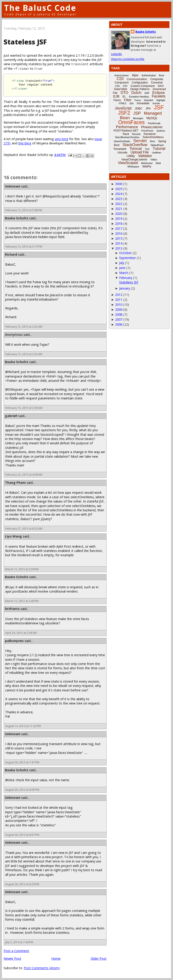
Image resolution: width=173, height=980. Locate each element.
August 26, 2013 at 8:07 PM (22, 835)
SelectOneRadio (122, 141)
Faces (117, 100)
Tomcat (136, 149)
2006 (119, 324)
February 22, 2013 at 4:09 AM (24, 475)
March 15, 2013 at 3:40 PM (22, 601)
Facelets (159, 96)
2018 (119, 224)
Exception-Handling (139, 97)
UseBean (156, 153)
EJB (116, 96)
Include (156, 103)
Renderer (150, 134)
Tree (147, 149)
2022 (119, 204)
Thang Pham (15, 483)
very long (61, 139)
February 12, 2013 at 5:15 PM (24, 247)
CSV (125, 86)
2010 (119, 305)
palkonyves (14, 641)
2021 (119, 209)
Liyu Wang (13, 536)
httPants (12, 609)
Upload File (140, 152)
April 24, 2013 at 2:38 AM (21, 633)
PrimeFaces (147, 131)
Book (162, 75)
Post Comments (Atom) (42, 968)
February (126, 278)
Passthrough (154, 123)
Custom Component (143, 86)
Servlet (140, 141)
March (124, 273)
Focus (138, 100)
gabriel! (11, 416)
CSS (117, 86)
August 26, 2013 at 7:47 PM (22, 762)
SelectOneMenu (153, 137)
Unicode (122, 153)
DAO (161, 86)
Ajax (135, 75)
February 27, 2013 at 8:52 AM (24, 529)
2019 (119, 219)
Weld (158, 163)
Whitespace (133, 167)
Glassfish (149, 100)
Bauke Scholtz (17, 218)
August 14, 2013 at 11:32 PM (23, 726)
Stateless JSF (129, 282)
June (122, 268)
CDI (120, 79)
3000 (119, 184)
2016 (119, 233)
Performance (127, 127)
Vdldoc (154, 160)
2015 (119, 238)
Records (136, 134)
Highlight (161, 100)
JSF (159, 107)
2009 (119, 309)
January (125, 288)
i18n (131, 103)
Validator (145, 156)
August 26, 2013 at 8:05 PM (22, 790)
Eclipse (158, 93)
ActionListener (122, 75)
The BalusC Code (40, 8)
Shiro (152, 141)
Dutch (136, 93)
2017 (119, 228)
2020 (119, 214)
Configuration (140, 83)
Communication (137, 79)
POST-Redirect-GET (126, 131)
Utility (131, 156)
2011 (119, 300)
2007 (119, 319)
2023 (119, 199)
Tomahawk (120, 149)
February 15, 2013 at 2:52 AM (24, 327)
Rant (126, 134)
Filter (128, 100)
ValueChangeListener (134, 160)
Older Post (99, 958)
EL (124, 97)
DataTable (121, 89)
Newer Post (12, 958)
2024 (119, 194)
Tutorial (159, 149)
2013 (119, 248)
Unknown (13, 186)
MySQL (152, 118)
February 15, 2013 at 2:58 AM (24, 408)
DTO (124, 93)
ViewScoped (128, 163)
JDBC (139, 108)
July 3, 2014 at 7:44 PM (19, 942)
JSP (137, 113)
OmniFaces (132, 122)
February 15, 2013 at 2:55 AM (24, 354)
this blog (25, 143)
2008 (119, 314)
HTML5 (123, 103)
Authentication (149, 75)
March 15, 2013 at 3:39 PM (22, 569)
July (122, 263)
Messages (138, 118)
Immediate (143, 103)
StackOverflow (135, 145)
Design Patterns (140, 89)
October (125, 253)
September (127, 258)
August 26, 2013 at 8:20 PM (22, 884)
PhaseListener (152, 127)
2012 (119, 295)
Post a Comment (16, 951)
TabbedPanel (157, 145)
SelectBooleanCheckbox (127, 137)
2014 (119, 243)
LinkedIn (116, 54)
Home (56, 958)
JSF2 (124, 113)
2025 (119, 189)
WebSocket (147, 163)
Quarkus (161, 131)
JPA (148, 108)
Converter (157, 83)
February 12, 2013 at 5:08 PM (24, 210)
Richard (11, 254)
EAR (147, 93)
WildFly (147, 167)
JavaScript (123, 108)
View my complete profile (128, 59)
